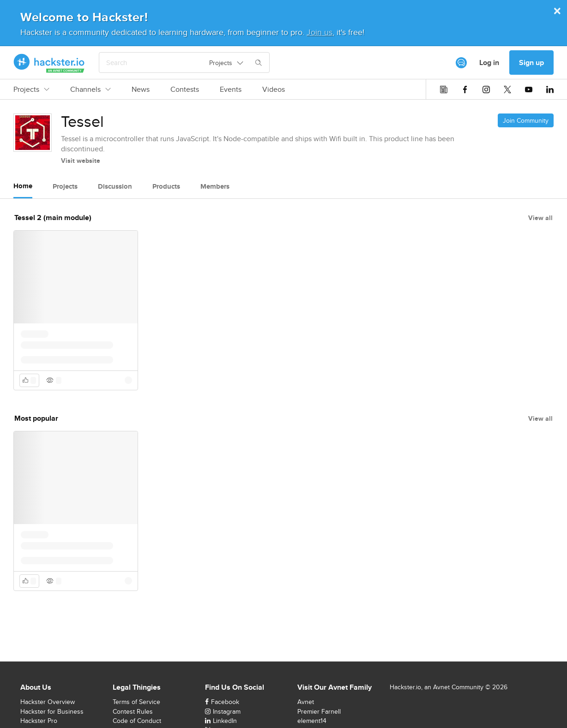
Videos (274, 90)
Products (166, 186)
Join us (320, 32)
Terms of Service (136, 702)
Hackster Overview (48, 702)
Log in (489, 63)
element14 (312, 721)
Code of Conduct (137, 721)
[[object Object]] (461, 63)
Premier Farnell (319, 711)
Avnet (306, 702)
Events (231, 90)
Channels (90, 90)
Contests (185, 90)
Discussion (115, 186)
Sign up (531, 63)
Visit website (81, 161)
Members (215, 186)
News (141, 90)
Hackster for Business (52, 711)
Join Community (526, 120)
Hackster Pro (39, 721)
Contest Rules (133, 711)
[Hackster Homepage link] (49, 63)
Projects (31, 90)
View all (540, 218)
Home (23, 186)
